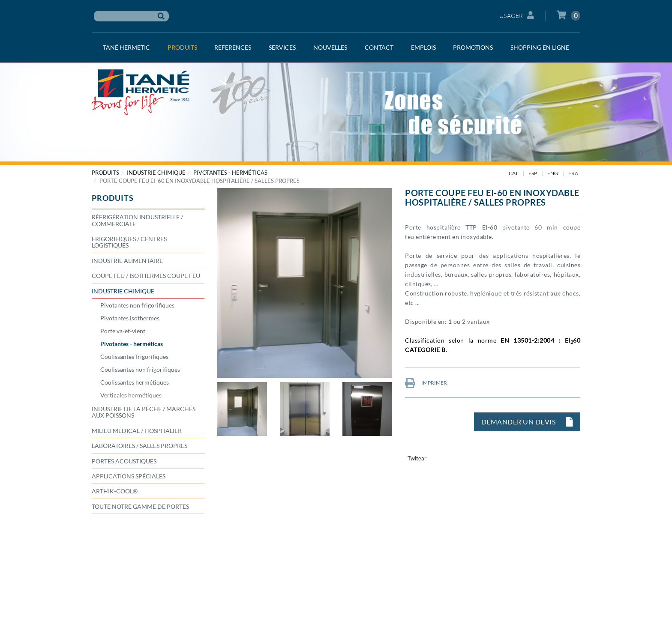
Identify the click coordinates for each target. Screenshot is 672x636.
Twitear (417, 458)
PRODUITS (105, 173)
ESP (533, 173)
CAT (513, 173)
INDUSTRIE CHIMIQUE (156, 173)
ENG (553, 173)
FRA (573, 173)
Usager (517, 15)
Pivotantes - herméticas (230, 173)
